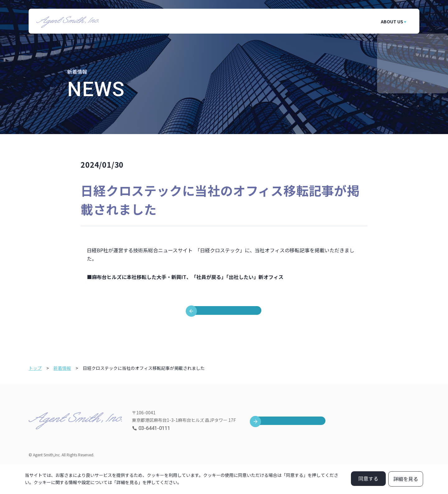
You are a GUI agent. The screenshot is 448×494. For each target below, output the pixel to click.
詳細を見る (406, 479)
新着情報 (62, 391)
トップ (35, 391)
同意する (368, 478)
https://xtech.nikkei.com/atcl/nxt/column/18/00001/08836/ (156, 285)
